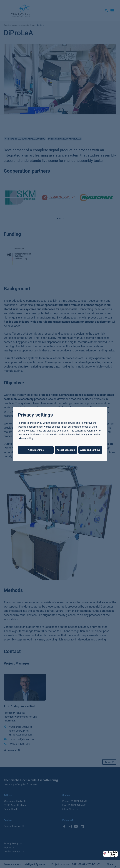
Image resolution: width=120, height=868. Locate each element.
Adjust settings (36, 450)
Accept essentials (66, 450)
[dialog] (60, 434)
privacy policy (25, 438)
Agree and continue (90, 450)
